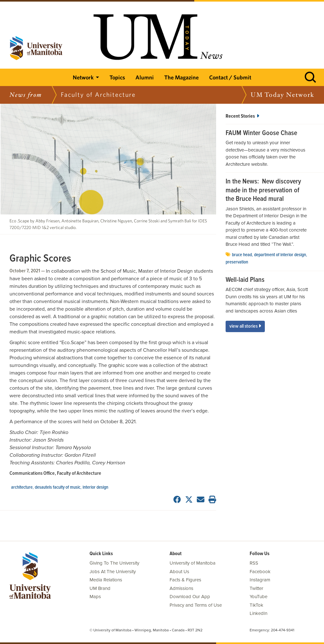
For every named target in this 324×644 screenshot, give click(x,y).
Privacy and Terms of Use (196, 605)
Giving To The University (114, 563)
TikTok (256, 605)
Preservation (237, 262)
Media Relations (106, 580)
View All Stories (245, 326)
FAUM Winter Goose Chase (261, 133)
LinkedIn (259, 613)
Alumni (145, 77)
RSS (254, 563)
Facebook (260, 572)
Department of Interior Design (280, 255)
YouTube (259, 597)
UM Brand (100, 588)
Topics (117, 77)
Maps (95, 597)
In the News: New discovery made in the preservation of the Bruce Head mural (263, 191)
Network (83, 77)
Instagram (260, 580)
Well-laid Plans (245, 280)
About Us (179, 572)
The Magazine (181, 77)
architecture (22, 487)
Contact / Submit (230, 77)
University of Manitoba (193, 563)
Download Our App (190, 597)
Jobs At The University (113, 572)
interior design (95, 487)
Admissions (181, 588)
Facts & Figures (185, 580)
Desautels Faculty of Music (58, 487)
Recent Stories (242, 116)
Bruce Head (242, 255)
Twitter (256, 588)
